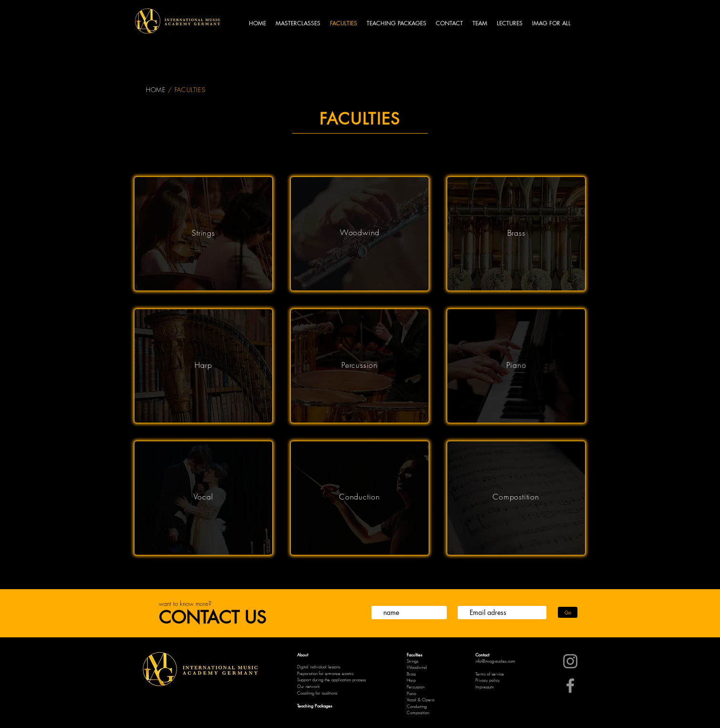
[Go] (568, 612)
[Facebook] (570, 686)
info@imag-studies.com (495, 661)
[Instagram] (570, 661)
